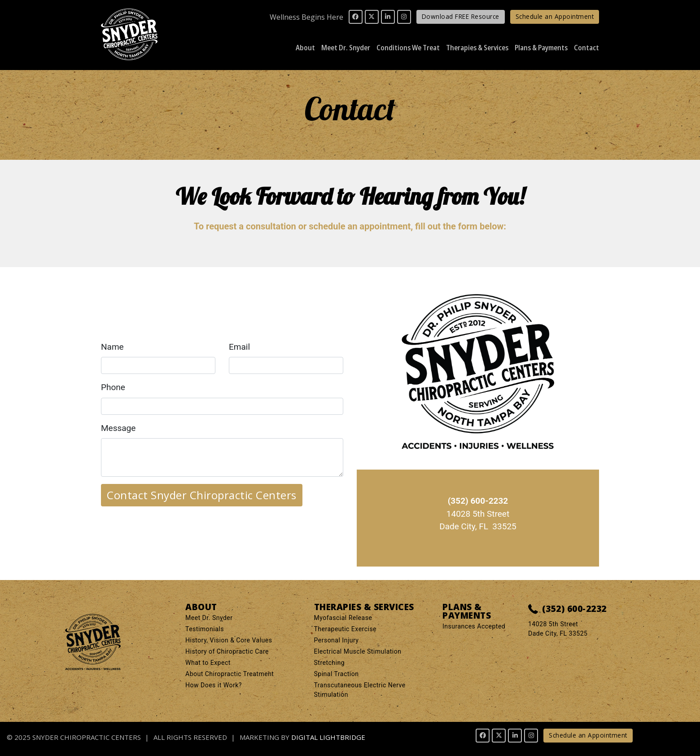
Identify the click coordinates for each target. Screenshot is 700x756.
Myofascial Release (343, 618)
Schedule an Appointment (555, 16)
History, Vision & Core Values (229, 640)
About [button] (305, 47)
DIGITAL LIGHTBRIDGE (328, 737)
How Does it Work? (214, 685)
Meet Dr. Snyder (209, 618)
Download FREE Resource (461, 16)
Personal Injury (337, 640)
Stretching (330, 663)
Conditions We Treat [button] (408, 47)
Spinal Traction (337, 674)
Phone (113, 387)
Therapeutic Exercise (346, 629)
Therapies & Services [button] (477, 47)
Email (239, 347)
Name (112, 347)
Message (118, 428)
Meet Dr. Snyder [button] (346, 47)
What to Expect (208, 663)
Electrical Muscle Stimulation (358, 651)
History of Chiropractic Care (227, 651)
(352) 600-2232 (567, 609)
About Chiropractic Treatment (230, 674)
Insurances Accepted (474, 626)
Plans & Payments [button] (541, 47)
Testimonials (205, 629)
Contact (586, 47)
